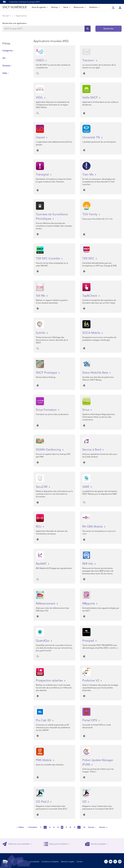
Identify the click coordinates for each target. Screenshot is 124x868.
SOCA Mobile (92, 333)
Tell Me (41, 296)
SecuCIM (42, 487)
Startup (55, 7)
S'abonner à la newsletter (17, 844)
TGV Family (90, 214)
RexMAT (42, 564)
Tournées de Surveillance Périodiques (52, 217)
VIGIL (40, 98)
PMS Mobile (44, 760)
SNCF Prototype (47, 373)
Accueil (6, 16)
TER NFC (89, 259)
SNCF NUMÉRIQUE (15, 7)
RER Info (88, 564)
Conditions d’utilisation (50, 862)
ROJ (39, 527)
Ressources (80, 7)
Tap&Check (90, 296)
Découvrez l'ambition (57, 844)
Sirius (86, 410)
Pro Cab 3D (44, 720)
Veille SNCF (90, 98)
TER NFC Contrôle (48, 259)
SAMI (86, 487)
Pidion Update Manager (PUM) (98, 762)
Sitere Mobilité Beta (96, 373)
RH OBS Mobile (93, 527)
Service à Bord (92, 450)
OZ (85, 802)
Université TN (92, 137)
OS (4, 58)
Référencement (46, 604)
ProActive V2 (91, 680)
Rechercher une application (14, 23)
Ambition (94, 7)
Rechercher (109, 29)
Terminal (6, 66)
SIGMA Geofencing (49, 450)
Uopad (41, 137)
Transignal (43, 175)
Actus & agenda (40, 7)
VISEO (40, 60)
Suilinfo (41, 333)
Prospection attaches (50, 680)
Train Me (88, 175)
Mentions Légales (68, 862)
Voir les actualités (96, 844)
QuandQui (43, 641)
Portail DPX (90, 720)
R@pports (89, 604)
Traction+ (89, 60)
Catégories (7, 51)
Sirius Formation (47, 410)
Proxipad (89, 641)
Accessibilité (35, 862)
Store (67, 7)
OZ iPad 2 (43, 802)
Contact (80, 862)
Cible (5, 73)
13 (84, 827)
